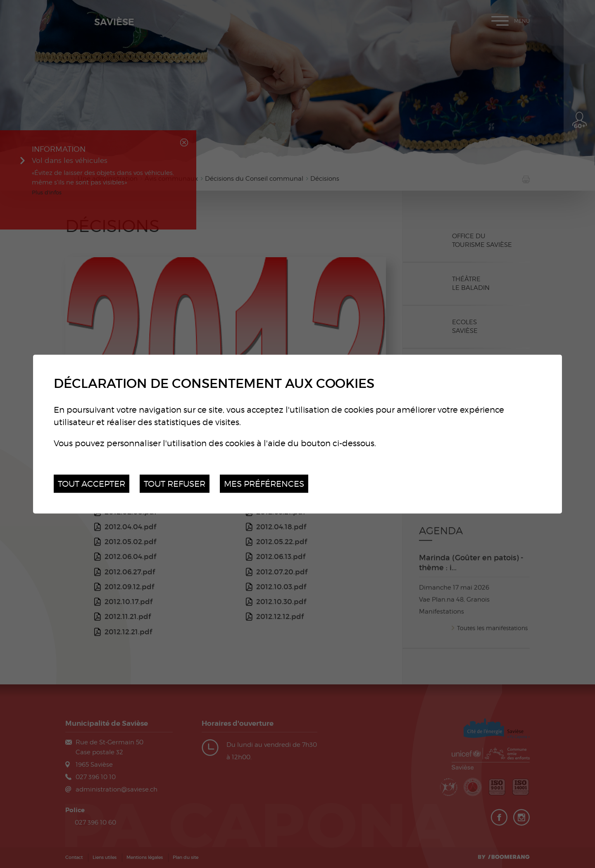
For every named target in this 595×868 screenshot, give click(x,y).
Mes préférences (264, 483)
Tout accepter (92, 483)
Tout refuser (175, 483)
